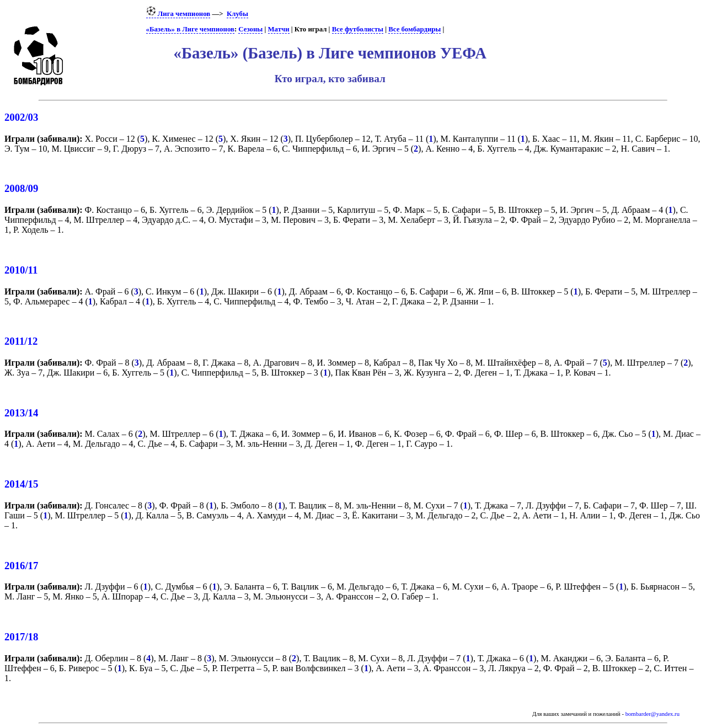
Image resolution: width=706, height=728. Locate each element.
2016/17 (21, 566)
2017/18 (21, 637)
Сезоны (250, 29)
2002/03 (21, 117)
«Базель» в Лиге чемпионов (190, 29)
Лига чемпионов (178, 14)
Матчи (279, 29)
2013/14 (21, 413)
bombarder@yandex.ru (652, 714)
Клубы (237, 14)
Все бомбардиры (414, 29)
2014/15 (21, 484)
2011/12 (21, 341)
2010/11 (21, 270)
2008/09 (21, 188)
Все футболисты (358, 29)
